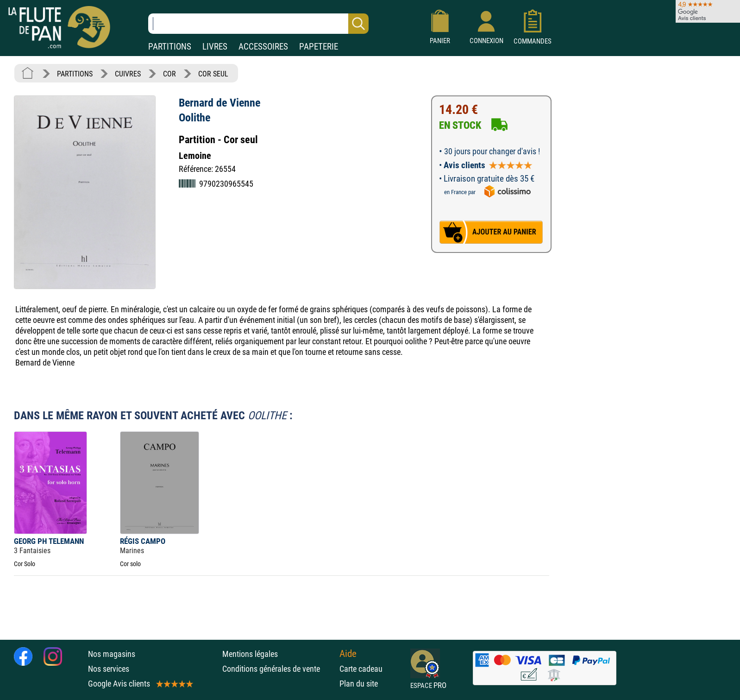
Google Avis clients (140, 684)
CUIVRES (128, 74)
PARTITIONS (170, 47)
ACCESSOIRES (263, 47)
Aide (348, 654)
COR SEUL (213, 74)
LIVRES (215, 47)
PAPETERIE (319, 47)
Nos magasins (112, 654)
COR (169, 74)
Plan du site (359, 684)
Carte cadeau (361, 669)
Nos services (109, 669)
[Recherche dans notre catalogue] (258, 24)
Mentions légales (250, 654)
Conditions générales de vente (279, 669)
